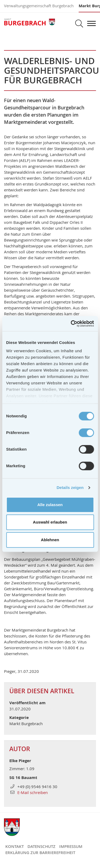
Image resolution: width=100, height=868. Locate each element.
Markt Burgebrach (30, 22)
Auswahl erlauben (50, 522)
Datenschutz (41, 846)
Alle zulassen (50, 505)
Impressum (71, 846)
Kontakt (15, 846)
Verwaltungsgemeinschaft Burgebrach (39, 6)
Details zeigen (70, 487)
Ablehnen (50, 540)
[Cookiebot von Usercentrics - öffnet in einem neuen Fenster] (71, 324)
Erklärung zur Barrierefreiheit (40, 853)
